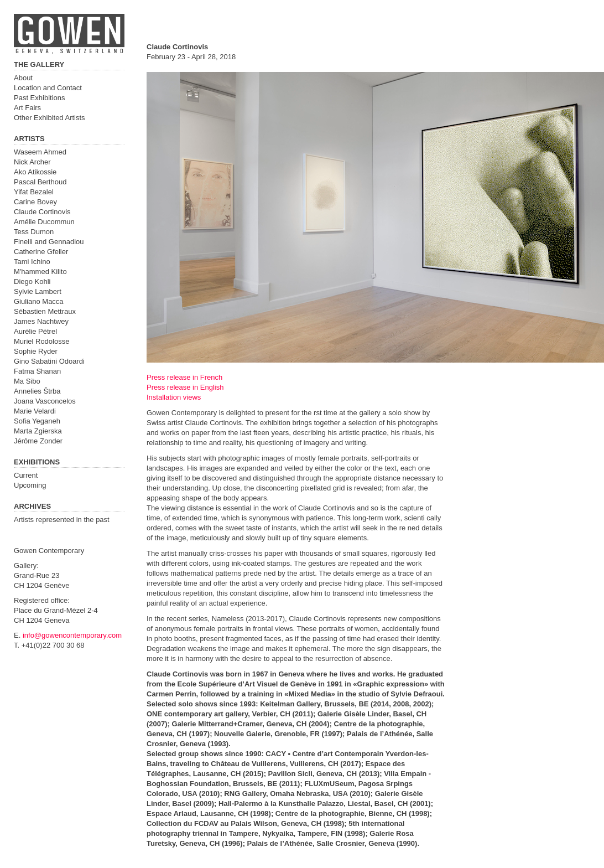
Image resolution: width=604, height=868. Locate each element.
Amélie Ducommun (44, 222)
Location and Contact (48, 88)
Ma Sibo (27, 381)
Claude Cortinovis (42, 212)
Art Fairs (27, 108)
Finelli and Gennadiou (49, 242)
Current (26, 475)
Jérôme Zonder (38, 441)
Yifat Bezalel (34, 192)
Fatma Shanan (37, 371)
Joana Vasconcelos (45, 401)
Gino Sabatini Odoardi (49, 361)
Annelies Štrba (37, 391)
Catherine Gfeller (41, 252)
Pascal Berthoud (40, 182)
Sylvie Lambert (38, 291)
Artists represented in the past (62, 520)
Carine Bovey (35, 202)
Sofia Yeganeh (37, 421)
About (23, 78)
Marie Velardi (35, 411)
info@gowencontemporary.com (72, 635)
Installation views (174, 397)
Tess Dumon (34, 232)
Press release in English (185, 387)
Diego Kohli (32, 281)
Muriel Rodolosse (41, 341)
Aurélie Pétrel (35, 331)
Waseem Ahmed (40, 152)
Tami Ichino (32, 262)
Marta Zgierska (38, 431)
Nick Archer (32, 162)
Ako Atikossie (35, 172)
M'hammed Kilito (40, 272)
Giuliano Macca (39, 301)
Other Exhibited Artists (50, 118)
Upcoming (30, 485)
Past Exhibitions (40, 98)
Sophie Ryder (36, 351)
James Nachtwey (41, 321)
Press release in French (184, 377)
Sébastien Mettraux (45, 311)
